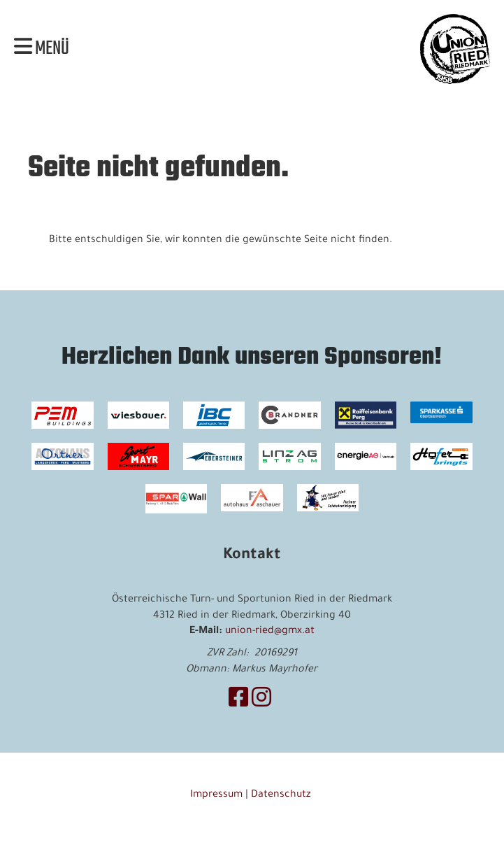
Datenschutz (282, 795)
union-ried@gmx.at (270, 632)
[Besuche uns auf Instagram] (261, 702)
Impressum (216, 795)
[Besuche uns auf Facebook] (238, 702)
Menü (42, 49)
